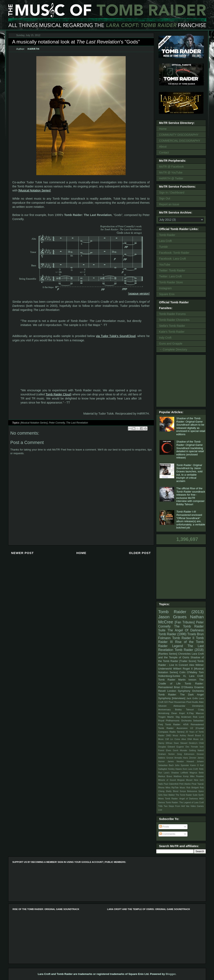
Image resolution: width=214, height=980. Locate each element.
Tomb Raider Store (171, 282)
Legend (177, 646)
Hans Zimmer (190, 758)
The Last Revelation (77, 423)
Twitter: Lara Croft (170, 276)
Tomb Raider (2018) (189, 650)
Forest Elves (165, 750)
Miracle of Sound (167, 780)
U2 (192, 728)
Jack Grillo (192, 698)
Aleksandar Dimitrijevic (189, 706)
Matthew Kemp (181, 776)
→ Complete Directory (173, 349)
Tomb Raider (167, 235)
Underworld (165, 669)
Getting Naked (196, 750)
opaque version (139, 294)
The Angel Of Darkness (186, 630)
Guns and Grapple (171, 344)
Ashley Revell (187, 736)
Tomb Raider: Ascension (173, 728)
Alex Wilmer (196, 665)
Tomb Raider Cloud (58, 394)
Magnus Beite (197, 773)
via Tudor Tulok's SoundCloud (116, 336)
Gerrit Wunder (180, 750)
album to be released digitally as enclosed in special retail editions (191, 426)
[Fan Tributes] (185, 622)
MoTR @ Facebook (172, 167)
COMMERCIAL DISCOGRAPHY (180, 141)
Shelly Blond (172, 791)
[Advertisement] (182, 380)
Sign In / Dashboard (172, 192)
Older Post (140, 553)
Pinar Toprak (198, 784)
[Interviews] (179, 698)
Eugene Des (183, 747)
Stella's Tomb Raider (172, 326)
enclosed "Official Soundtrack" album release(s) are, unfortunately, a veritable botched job (191, 520)
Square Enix (167, 294)
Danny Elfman (165, 743)
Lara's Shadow (171, 773)
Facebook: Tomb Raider (174, 253)
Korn (185, 769)
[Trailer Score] (188, 661)
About (163, 147)
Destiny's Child (196, 743)
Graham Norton (167, 754)
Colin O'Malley (188, 672)
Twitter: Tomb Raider (172, 270)
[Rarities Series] (168, 654)
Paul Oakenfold (171, 784)
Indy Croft (165, 338)
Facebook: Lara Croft (173, 259)
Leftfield (184, 773)
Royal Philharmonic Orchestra (175, 720)
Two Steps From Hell (174, 806)
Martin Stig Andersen (179, 717)
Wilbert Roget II (183, 669)
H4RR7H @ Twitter (171, 178)
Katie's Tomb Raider (172, 332)
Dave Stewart (181, 743)
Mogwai (181, 780)
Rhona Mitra (164, 788)
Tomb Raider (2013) (181, 612)
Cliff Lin (169, 739)
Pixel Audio (192, 702)
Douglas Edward (167, 747)
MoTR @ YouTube (171, 172)
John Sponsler (182, 765)
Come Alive (180, 739)
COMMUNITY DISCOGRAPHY (179, 135)
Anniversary (165, 709)
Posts (164, 827)
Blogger (171, 974)
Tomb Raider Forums (172, 314)
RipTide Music (178, 788)
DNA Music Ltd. (196, 739)
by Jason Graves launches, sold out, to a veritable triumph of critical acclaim (189, 473)
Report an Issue (169, 204)
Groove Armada (174, 758)
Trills (161, 806)
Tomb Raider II (183, 638)
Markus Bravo (165, 776)
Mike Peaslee (197, 776)
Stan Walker (169, 795)
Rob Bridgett (193, 788)
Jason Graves (172, 617)
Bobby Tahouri (184, 709)
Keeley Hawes (175, 769)
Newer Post (23, 553)
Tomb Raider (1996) (172, 634)
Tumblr (164, 247)
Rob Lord (198, 717)
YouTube (165, 265)
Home (81, 553)
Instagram (165, 288)
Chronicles (184, 654)
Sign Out (165, 198)
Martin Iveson (187, 680)
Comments (167, 834)
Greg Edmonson (186, 754)
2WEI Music (172, 736)
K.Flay (190, 713)
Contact (164, 152)
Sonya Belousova (188, 791)
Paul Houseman (177, 702)
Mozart (189, 780)
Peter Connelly (57, 423)
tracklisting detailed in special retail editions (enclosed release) (190, 450)
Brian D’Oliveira (183, 687)
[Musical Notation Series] (34, 190)
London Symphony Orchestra (186, 691)
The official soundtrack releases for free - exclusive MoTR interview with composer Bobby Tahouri (191, 496)
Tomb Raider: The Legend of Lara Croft (185, 803)
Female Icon (197, 747)
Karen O (194, 765)
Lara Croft (165, 241)
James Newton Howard (181, 761)
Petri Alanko (185, 784)
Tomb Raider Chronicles (174, 320)
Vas (188, 806)
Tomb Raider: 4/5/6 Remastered (184, 724)
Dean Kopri (178, 713)
